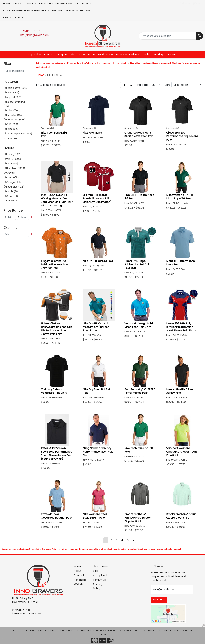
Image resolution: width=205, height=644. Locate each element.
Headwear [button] (104, 55)
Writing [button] (158, 55)
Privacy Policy (98, 586)
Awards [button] (48, 55)
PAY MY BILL (46, 3)
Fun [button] (90, 55)
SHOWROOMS (64, 3)
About (78, 571)
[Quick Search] (167, 36)
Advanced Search (80, 582)
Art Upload (100, 575)
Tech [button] (145, 55)
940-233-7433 (34, 31)
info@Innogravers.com (34, 35)
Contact (79, 575)
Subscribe (159, 600)
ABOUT (17, 3)
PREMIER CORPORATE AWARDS (71, 10)
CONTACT (30, 3)
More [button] (171, 55)
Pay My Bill (99, 580)
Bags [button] (61, 55)
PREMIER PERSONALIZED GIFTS (31, 10)
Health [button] (120, 55)
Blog (96, 571)
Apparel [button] (33, 55)
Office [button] (133, 55)
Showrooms (100, 566)
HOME (7, 3)
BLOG (6, 10)
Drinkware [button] (76, 55)
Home (77, 566)
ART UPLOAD (83, 3)
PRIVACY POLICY (13, 18)
